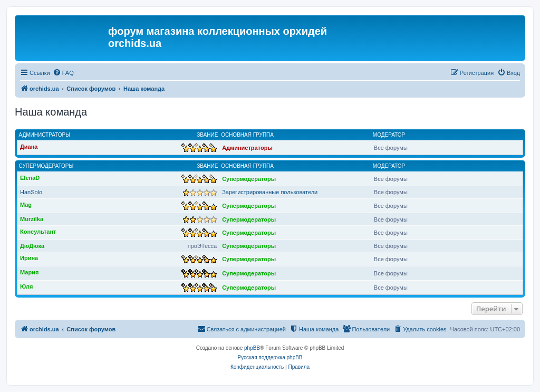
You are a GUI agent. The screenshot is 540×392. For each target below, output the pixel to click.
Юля (26, 286)
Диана (29, 147)
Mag (26, 205)
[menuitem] (63, 73)
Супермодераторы (46, 166)
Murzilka (32, 219)
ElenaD (30, 178)
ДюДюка (32, 246)
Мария (29, 272)
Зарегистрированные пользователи (270, 192)
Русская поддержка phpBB (270, 357)
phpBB (252, 348)
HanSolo (31, 192)
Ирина (29, 258)
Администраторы (45, 135)
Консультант (38, 232)
